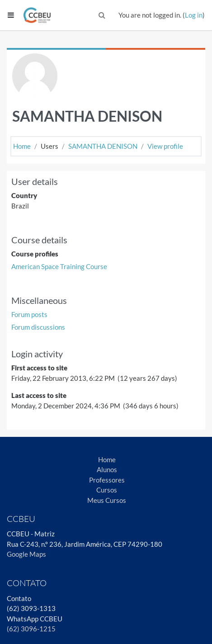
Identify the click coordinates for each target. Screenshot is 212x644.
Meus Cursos (107, 500)
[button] (102, 15)
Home (22, 146)
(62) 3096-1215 (31, 629)
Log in (194, 15)
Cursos (107, 490)
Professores (107, 480)
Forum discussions (38, 327)
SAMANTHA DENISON (103, 146)
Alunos (107, 469)
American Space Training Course (59, 266)
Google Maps (26, 554)
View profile (165, 146)
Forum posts (29, 314)
